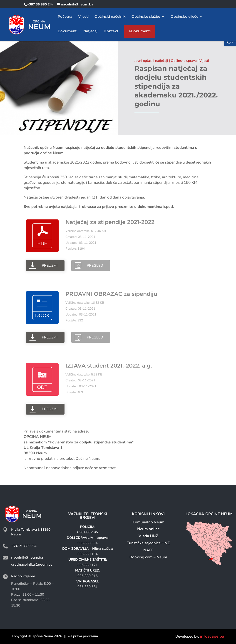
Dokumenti (68, 31)
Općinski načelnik (110, 17)
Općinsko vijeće (184, 17)
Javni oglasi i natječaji (151, 61)
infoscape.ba (212, 636)
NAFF (148, 550)
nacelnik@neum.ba (27, 557)
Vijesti (83, 17)
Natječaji (91, 31)
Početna (65, 17)
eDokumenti (140, 32)
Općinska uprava (184, 61)
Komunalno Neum (148, 522)
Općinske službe (146, 17)
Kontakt (111, 31)
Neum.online (148, 529)
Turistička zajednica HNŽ (148, 543)
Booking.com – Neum (148, 557)
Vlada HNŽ (148, 536)
